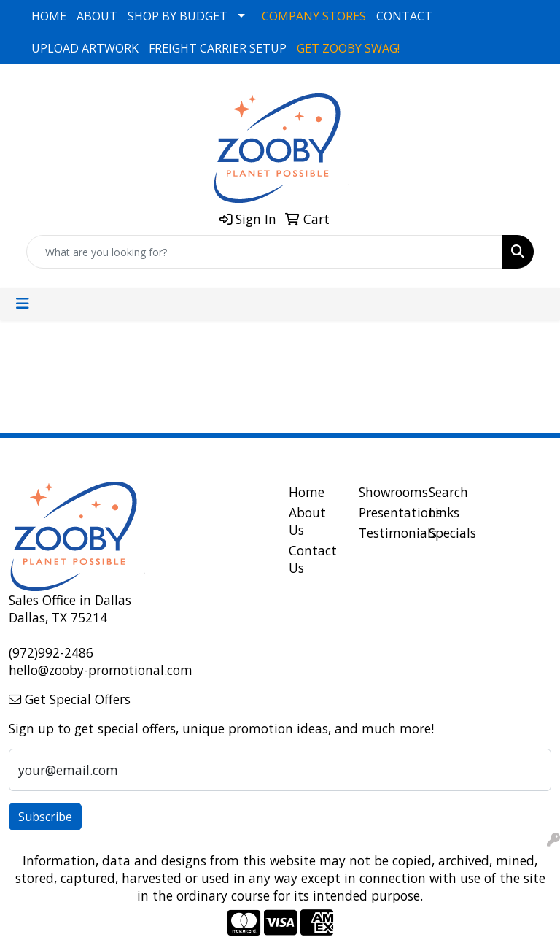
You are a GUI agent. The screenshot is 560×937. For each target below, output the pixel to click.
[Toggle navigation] (23, 304)
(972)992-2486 (51, 652)
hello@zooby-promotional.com (101, 670)
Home (307, 492)
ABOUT (97, 16)
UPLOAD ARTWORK (85, 48)
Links (444, 512)
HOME (49, 16)
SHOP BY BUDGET (178, 16)
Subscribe (45, 817)
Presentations (385, 512)
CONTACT (404, 16)
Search (448, 492)
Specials (452, 533)
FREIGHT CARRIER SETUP (218, 48)
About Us (307, 521)
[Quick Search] (265, 252)
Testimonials (385, 533)
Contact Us (313, 559)
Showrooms (385, 492)
